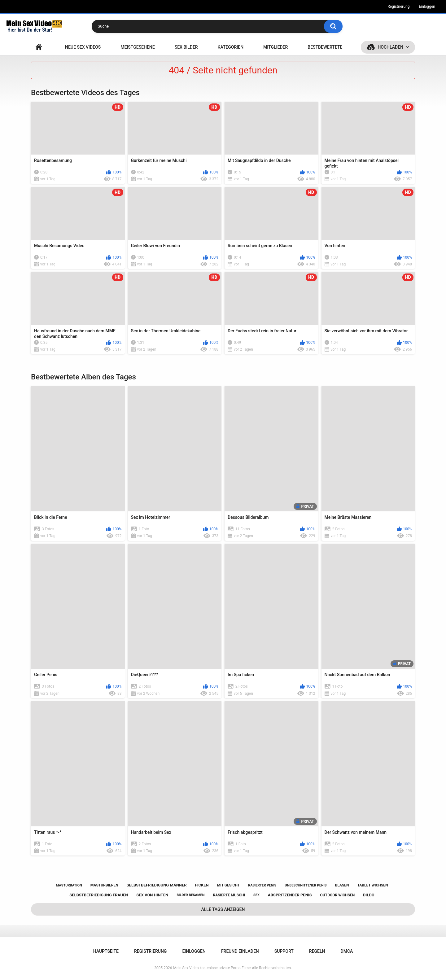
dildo (369, 895)
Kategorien (231, 47)
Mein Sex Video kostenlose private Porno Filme (212, 968)
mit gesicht (228, 885)
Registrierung (398, 7)
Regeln (317, 951)
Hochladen (390, 47)
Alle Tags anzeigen (223, 909)
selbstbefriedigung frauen (99, 895)
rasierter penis (262, 885)
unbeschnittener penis (306, 885)
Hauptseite (39, 47)
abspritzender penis (290, 895)
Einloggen (427, 7)
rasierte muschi (229, 895)
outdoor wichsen (338, 895)
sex (256, 895)
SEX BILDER (186, 47)
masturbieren (104, 885)
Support (284, 951)
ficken (202, 885)
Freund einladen (240, 951)
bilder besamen (190, 895)
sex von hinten (152, 895)
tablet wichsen (372, 885)
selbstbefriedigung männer (157, 885)
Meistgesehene (138, 47)
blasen (342, 885)
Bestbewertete (325, 47)
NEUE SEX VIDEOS (83, 47)
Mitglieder (275, 47)
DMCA (347, 951)
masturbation (69, 885)
